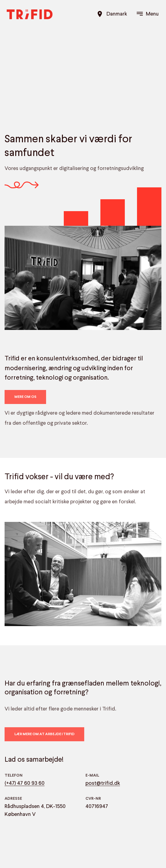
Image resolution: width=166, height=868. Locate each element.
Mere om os (25, 397)
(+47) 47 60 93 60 (25, 783)
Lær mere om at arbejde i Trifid (44, 734)
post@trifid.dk (103, 783)
